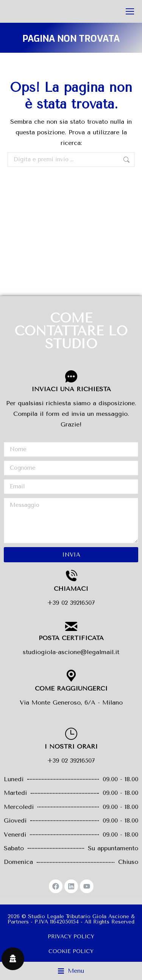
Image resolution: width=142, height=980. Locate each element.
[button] (71, 971)
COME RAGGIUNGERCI (71, 688)
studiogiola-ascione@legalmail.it (71, 652)
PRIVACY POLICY (71, 937)
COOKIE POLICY (71, 951)
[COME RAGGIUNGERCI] (71, 676)
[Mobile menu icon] (130, 11)
